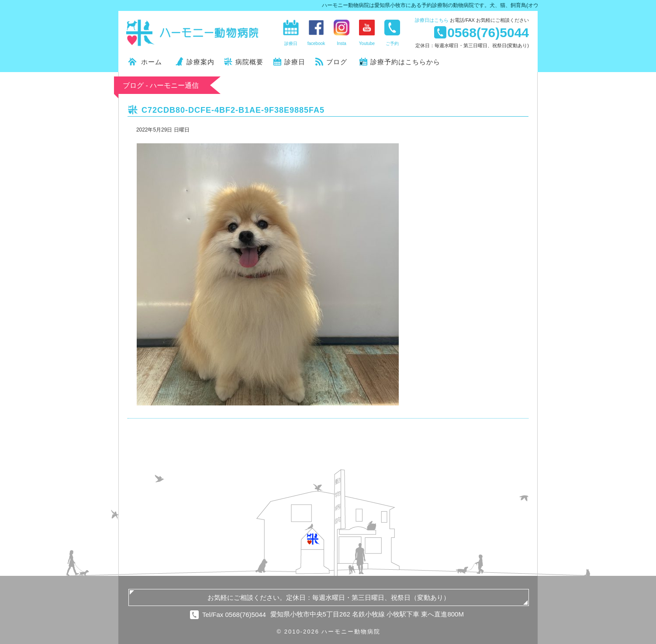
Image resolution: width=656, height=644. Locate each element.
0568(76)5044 (488, 32)
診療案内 (200, 62)
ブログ (337, 62)
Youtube (367, 43)
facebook (316, 43)
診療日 (432, 20)
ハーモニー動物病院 (193, 33)
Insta (342, 43)
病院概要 (249, 62)
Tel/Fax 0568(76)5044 (234, 615)
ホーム (152, 62)
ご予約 (392, 43)
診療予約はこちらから (405, 62)
